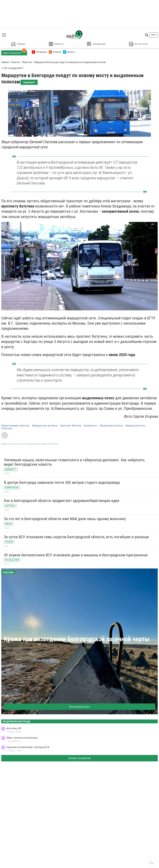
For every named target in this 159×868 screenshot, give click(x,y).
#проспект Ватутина (71, 426)
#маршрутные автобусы (45, 426)
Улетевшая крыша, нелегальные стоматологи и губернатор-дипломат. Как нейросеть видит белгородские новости (74, 462)
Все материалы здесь (80, 707)
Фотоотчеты (138, 44)
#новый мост (91, 426)
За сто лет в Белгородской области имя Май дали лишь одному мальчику (65, 519)
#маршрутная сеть (135, 426)
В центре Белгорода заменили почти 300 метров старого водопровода (62, 483)
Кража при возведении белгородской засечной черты (77, 639)
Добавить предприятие (80, 758)
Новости (56, 44)
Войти (154, 35)
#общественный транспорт (16, 426)
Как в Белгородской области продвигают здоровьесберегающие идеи (62, 501)
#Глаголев (7, 429)
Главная (18, 44)
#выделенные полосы (111, 426)
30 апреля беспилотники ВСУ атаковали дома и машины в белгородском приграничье (76, 555)
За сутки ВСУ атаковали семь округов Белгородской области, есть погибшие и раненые (76, 537)
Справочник (96, 44)
